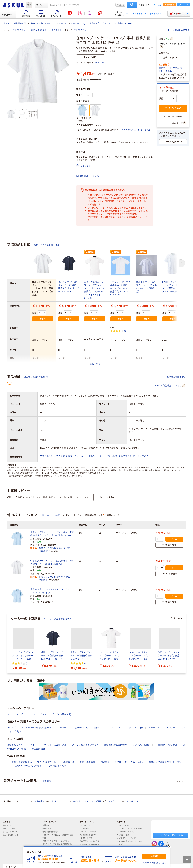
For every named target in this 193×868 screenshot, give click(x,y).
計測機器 (105, 762)
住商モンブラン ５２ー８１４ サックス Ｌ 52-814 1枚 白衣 (51, 591)
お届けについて (11, 829)
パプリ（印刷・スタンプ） (127, 832)
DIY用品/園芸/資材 (58, 766)
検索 (132, 5)
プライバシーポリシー (90, 832)
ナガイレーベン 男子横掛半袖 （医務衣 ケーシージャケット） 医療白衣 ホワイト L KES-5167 (120, 288)
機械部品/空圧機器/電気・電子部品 (165, 762)
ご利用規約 (85, 829)
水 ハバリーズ (133, 801)
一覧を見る (46, 781)
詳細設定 (120, 5)
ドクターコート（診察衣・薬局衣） (37, 728)
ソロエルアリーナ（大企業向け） (130, 829)
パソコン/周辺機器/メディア (85, 745)
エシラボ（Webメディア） (128, 838)
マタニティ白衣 (136, 728)
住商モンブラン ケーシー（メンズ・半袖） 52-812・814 (111, 24)
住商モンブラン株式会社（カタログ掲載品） (172, 69)
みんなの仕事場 (124, 835)
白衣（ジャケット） (80, 728)
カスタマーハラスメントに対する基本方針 (58, 837)
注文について (10, 825)
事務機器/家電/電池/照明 (116, 745)
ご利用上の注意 (87, 838)
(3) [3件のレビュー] (125, 331)
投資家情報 (48, 829)
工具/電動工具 (68, 762)
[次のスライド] (185, 643)
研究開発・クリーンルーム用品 (129, 762)
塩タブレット (114, 801)
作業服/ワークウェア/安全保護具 (28, 766)
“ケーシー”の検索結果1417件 (58, 619)
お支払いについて (11, 832)
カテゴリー (8, 15)
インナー (171, 728)
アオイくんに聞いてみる (171, 835)
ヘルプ (159, 5)
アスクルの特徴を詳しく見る (154, 863)
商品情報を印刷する (177, 30)
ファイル (32, 745)
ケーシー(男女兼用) (62, 714)
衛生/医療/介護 (20, 24)
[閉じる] (170, 847)
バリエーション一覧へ (51, 515)
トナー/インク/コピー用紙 (54, 745)
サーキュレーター (59, 801)
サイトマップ (85, 825)
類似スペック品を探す (46, 245)
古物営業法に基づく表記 (91, 841)
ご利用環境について (89, 835)
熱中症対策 (39, 801)
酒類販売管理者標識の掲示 (92, 845)
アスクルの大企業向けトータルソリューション (132, 843)
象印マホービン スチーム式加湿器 (87, 801)
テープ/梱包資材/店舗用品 (19, 762)
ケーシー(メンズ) (78, 24)
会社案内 (47, 825)
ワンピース (117, 728)
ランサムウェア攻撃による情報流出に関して (58, 846)
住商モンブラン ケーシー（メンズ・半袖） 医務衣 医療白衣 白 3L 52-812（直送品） (52, 562)
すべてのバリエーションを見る (136, 130)
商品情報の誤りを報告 (36, 377)
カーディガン (155, 728)
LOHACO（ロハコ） (125, 825)
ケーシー (63, 24)
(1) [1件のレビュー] (85, 663)
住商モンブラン (19, 30)
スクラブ (11, 728)
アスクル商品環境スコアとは (170, 386)
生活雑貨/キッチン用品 (166, 745)
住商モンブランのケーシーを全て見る (46, 30)
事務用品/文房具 (15, 745)
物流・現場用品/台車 (47, 762)
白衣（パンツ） (100, 728)
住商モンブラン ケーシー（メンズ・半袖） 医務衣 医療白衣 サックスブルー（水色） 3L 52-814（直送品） (52, 534)
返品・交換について (12, 835)
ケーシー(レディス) (38, 714)
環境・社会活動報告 (51, 832)
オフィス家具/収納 (141, 745)
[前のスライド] (8, 643)
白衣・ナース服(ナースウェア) (42, 24)
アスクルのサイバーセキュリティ (57, 841)
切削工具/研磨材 (88, 762)
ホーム (6, 24)
